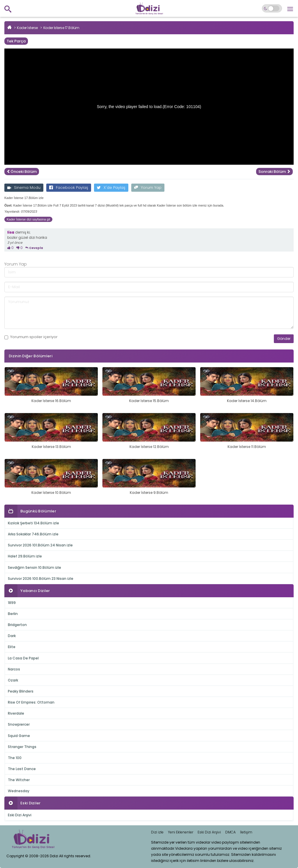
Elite (12, 647)
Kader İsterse (27, 28)
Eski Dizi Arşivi (20, 815)
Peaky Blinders (21, 691)
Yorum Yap (148, 188)
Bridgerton (17, 625)
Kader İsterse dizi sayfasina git (28, 219)
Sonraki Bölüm (274, 172)
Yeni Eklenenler (181, 832)
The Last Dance (22, 769)
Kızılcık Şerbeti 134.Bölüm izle (33, 523)
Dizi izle (157, 832)
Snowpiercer (19, 724)
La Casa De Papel (23, 658)
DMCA (230, 832)
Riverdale (16, 713)
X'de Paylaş (111, 188)
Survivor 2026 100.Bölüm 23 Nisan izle (41, 579)
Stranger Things (22, 747)
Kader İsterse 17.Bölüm (61, 28)
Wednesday (19, 791)
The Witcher (19, 780)
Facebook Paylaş (69, 188)
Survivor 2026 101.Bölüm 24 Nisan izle (40, 545)
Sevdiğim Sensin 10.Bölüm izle (34, 567)
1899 (12, 603)
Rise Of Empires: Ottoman (31, 702)
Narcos (14, 669)
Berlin (13, 614)
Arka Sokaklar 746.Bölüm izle (33, 534)
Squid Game (19, 736)
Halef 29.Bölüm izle (25, 556)
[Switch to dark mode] (272, 8)
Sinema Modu (24, 188)
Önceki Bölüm (22, 172)
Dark (12, 636)
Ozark (13, 680)
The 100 (15, 758)
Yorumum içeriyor (31, 337)
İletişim (246, 832)
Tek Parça (16, 41)
